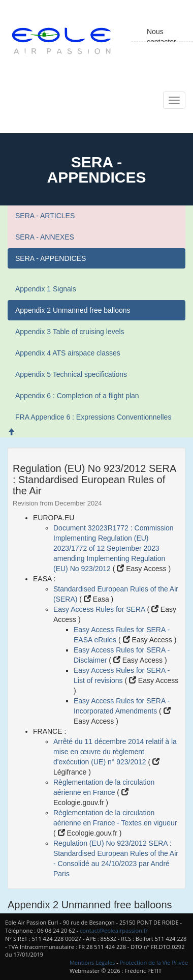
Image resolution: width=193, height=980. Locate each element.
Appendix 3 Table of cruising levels (70, 332)
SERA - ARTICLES (45, 216)
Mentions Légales (92, 962)
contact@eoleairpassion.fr (114, 930)
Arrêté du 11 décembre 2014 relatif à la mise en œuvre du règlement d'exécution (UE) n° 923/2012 (115, 752)
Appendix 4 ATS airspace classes (68, 353)
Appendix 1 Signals (46, 289)
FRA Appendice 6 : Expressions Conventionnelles (93, 417)
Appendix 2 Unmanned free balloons (73, 310)
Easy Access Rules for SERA (100, 609)
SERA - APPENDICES (51, 258)
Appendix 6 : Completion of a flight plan (77, 396)
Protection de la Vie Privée (154, 962)
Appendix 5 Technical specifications (71, 374)
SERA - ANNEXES (45, 237)
